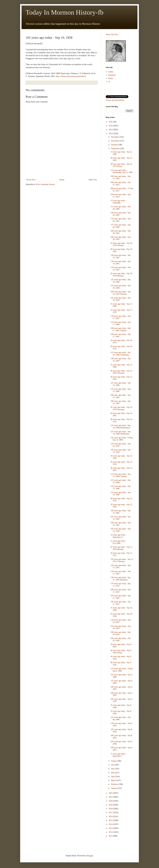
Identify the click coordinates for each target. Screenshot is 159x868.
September (115, 149)
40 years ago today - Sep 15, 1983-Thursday (122, 372)
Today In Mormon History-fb (65, 12)
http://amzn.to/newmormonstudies (70, 76)
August (114, 761)
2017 (111, 813)
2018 (111, 809)
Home (62, 180)
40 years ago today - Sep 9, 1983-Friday (121, 652)
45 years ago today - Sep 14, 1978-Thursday (122, 408)
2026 (111, 122)
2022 (111, 793)
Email (110, 78)
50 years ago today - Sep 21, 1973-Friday (122, 165)
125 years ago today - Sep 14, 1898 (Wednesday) (121, 427)
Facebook (112, 75)
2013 (111, 828)
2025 (111, 126)
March (114, 780)
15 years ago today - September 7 (118, 755)
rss (109, 82)
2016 (111, 817)
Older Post (93, 180)
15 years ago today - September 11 (118, 536)
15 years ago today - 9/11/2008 (118, 542)
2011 (111, 836)
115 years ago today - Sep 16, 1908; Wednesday (121, 354)
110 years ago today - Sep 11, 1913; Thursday (122, 560)
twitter (111, 72)
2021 (111, 797)
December (115, 137)
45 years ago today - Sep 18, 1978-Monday (122, 275)
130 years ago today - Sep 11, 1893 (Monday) (121, 579)
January (114, 788)
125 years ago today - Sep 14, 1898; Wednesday (121, 433)
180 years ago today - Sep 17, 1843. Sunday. (121, 329)
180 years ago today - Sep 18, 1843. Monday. (121, 293)
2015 (111, 820)
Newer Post (31, 180)
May (113, 773)
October (114, 145)
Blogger (90, 856)
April (113, 777)
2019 (111, 805)
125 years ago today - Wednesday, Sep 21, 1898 (122, 171)
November (115, 141)
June (113, 769)
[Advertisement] (62, 170)
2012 (111, 832)
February (115, 784)
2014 (111, 824)
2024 (111, 130)
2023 (111, 134)
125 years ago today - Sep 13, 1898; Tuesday (121, 475)
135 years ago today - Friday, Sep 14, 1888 (122, 439)
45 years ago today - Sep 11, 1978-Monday (122, 548)
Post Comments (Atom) (45, 184)
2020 (111, 801)
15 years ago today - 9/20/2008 (118, 202)
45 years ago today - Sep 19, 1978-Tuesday (122, 244)
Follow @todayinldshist (115, 100)
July (113, 765)
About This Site (112, 35)
